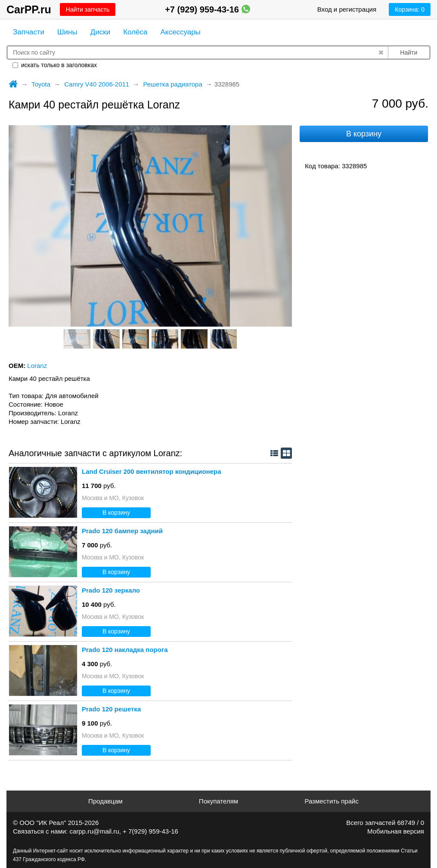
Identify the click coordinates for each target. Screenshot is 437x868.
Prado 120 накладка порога (125, 650)
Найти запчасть (88, 9)
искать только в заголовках (55, 65)
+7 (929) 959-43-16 (207, 9)
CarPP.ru (29, 9)
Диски (100, 32)
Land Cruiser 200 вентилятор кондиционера (152, 471)
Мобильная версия (396, 831)
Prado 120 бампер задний (122, 531)
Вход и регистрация (347, 9)
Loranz (37, 366)
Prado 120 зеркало (111, 590)
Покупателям (218, 801)
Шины (67, 32)
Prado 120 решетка (111, 709)
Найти (409, 53)
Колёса (135, 32)
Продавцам (105, 801)
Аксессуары (180, 32)
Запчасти (29, 32)
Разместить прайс (332, 801)
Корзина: (410, 9)
